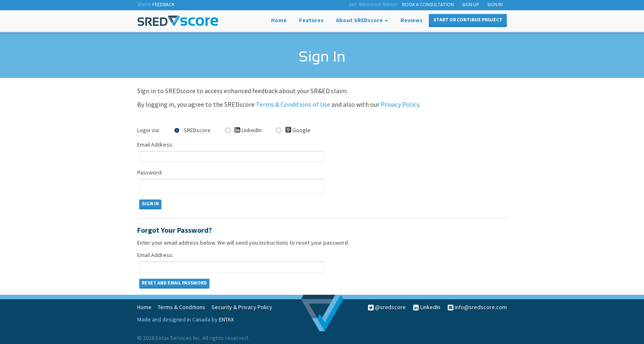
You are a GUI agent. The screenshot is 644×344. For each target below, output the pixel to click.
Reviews (412, 20)
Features (311, 20)
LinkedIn (243, 130)
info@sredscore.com (480, 307)
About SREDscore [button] (362, 20)
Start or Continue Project (468, 19)
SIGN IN (495, 4)
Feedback (163, 4)
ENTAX (226, 319)
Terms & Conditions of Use (293, 104)
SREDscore (192, 130)
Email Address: (155, 144)
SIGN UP (470, 4)
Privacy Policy (400, 104)
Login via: (148, 130)
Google (293, 130)
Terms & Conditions (182, 307)
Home (279, 20)
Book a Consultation (428, 4)
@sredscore (387, 307)
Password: (150, 172)
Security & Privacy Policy (242, 307)
